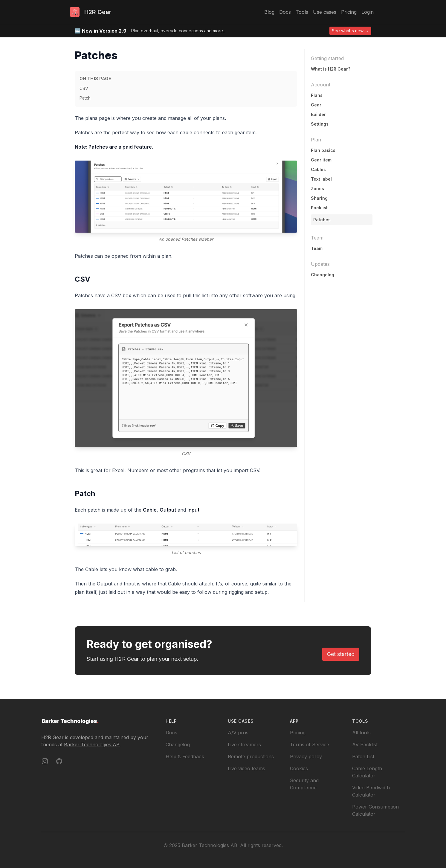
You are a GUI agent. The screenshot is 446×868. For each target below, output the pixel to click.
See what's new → (350, 31)
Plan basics (323, 150)
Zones (317, 189)
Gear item (321, 160)
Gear (316, 105)
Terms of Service (310, 745)
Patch (85, 98)
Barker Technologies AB (92, 745)
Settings (320, 124)
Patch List (363, 756)
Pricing (298, 733)
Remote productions (251, 756)
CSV (84, 88)
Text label (321, 179)
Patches (322, 220)
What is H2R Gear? (331, 69)
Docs (171, 733)
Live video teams (246, 768)
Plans (317, 95)
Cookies (299, 768)
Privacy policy (306, 756)
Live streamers (244, 745)
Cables (318, 169)
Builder (318, 114)
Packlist (319, 208)
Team (317, 248)
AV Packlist (365, 745)
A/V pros (238, 733)
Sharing (319, 198)
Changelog (323, 275)
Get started (341, 654)
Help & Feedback (185, 756)
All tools (361, 733)
